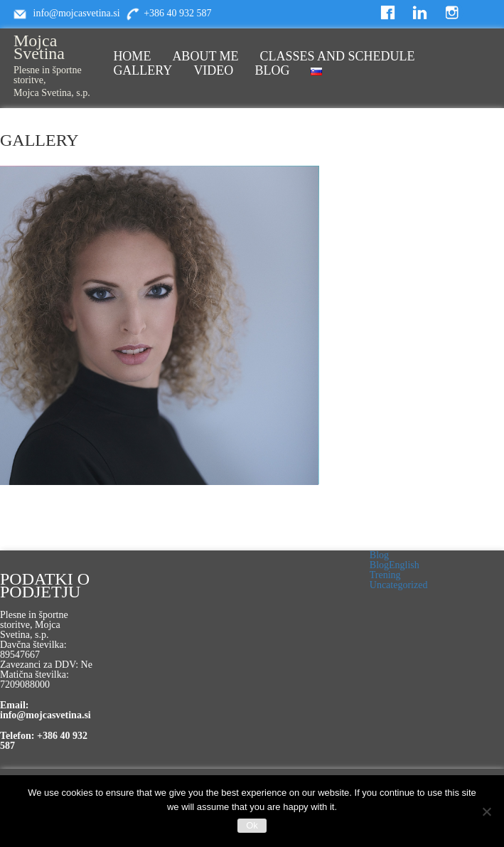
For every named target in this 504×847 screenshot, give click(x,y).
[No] (486, 811)
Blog (379, 555)
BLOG (272, 70)
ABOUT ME (205, 56)
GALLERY (143, 70)
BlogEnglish (395, 565)
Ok (252, 825)
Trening (385, 575)
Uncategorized (399, 585)
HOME (132, 56)
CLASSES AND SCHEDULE (338, 56)
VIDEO (213, 70)
